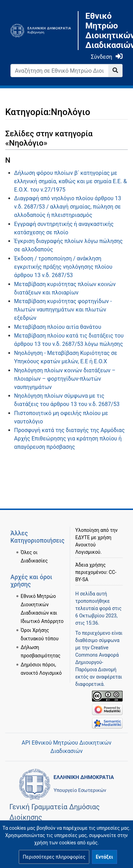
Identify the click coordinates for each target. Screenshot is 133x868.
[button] (54, 857)
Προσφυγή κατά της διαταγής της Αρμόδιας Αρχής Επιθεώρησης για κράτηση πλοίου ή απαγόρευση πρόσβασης (69, 439)
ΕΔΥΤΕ (83, 537)
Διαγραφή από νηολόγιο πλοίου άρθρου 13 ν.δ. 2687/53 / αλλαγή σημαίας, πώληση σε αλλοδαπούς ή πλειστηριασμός (68, 207)
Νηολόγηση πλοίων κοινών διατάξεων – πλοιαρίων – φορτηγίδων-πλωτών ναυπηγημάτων (65, 379)
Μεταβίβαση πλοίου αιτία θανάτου (58, 327)
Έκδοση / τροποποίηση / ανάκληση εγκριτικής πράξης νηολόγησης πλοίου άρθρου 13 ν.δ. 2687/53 (63, 267)
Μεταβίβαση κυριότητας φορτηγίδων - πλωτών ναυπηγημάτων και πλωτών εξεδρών (63, 310)
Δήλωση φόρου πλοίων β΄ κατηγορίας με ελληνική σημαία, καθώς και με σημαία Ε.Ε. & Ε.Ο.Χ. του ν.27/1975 (71, 181)
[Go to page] (115, 71)
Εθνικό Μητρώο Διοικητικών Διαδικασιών (104, 31)
